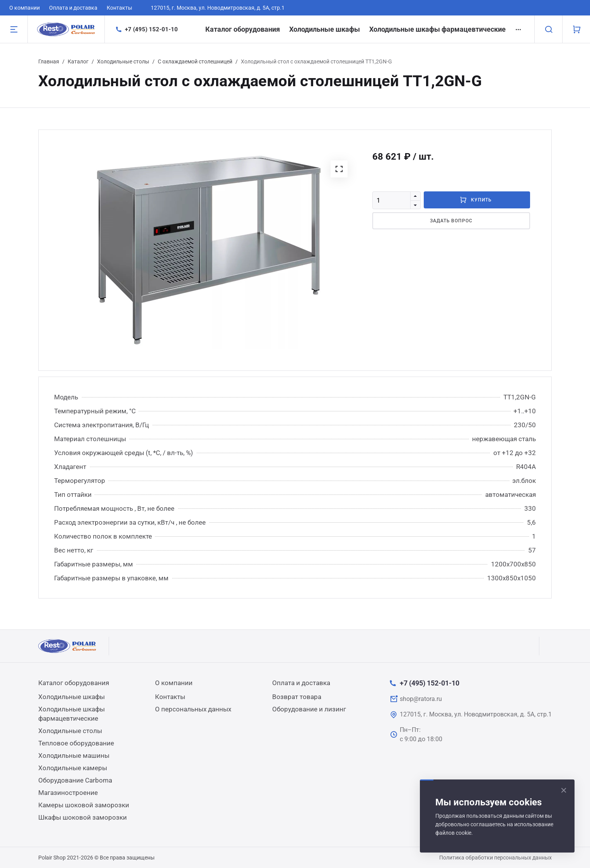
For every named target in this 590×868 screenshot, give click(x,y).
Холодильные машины (74, 755)
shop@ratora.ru (421, 699)
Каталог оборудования (243, 29)
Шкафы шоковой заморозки (83, 817)
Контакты (119, 8)
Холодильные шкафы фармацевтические (437, 29)
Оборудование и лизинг (309, 709)
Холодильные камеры (73, 768)
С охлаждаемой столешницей (195, 61)
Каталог (78, 61)
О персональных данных (193, 709)
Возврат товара (297, 697)
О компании (25, 8)
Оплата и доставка (73, 8)
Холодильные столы (123, 61)
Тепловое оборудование (76, 743)
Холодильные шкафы (325, 29)
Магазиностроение (68, 793)
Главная (49, 61)
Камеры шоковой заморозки (84, 805)
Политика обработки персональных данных (495, 858)
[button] (339, 169)
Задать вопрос (451, 221)
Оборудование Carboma (75, 780)
